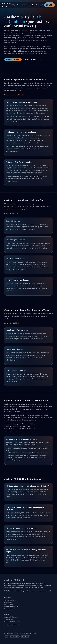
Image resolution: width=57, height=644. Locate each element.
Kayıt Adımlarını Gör (32, 59)
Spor (19, 5)
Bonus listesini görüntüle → (13, 323)
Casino (24, 5)
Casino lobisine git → (11, 213)
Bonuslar (31, 5)
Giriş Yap (42, 5)
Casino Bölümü (9, 604)
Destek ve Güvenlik (10, 609)
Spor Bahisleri (8, 602)
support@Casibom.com (11, 617)
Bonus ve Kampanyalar (11, 607)
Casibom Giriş (7, 5)
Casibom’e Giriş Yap (13, 59)
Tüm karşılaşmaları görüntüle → (15, 95)
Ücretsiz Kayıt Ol (49, 5)
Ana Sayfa (13, 5)
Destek (38, 5)
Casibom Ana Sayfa (10, 600)
